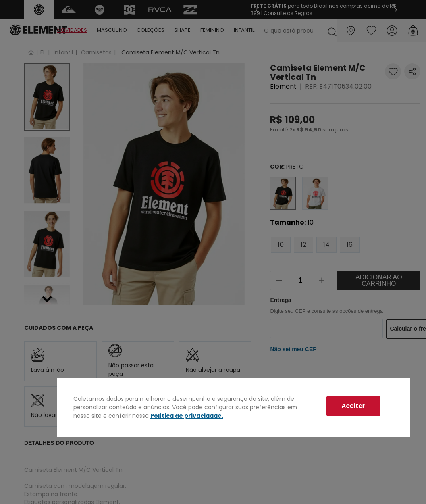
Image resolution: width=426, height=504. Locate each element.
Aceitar (353, 406)
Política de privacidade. (187, 416)
